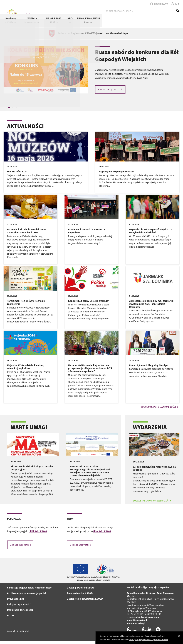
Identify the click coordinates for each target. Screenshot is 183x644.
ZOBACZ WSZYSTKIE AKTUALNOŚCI (160, 410)
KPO (147, 23)
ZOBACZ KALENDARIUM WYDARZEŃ (152, 504)
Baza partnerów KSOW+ (80, 596)
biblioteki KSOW (38, 534)
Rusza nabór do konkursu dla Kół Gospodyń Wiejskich (137, 59)
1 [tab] (9, 110)
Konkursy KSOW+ (88, 23)
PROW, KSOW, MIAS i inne (166, 23)
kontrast (158, 4)
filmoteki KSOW (102, 534)
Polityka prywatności (19, 607)
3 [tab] (16, 110)
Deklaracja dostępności (20, 613)
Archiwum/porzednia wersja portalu (27, 596)
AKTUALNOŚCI (25, 129)
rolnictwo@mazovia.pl (147, 620)
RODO (11, 618)
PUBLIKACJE (14, 522)
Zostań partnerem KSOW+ (81, 591)
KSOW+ (72, 23)
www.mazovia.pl (136, 626)
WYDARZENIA (150, 430)
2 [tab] (13, 110)
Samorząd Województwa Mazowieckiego (29, 591)
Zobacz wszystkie (21, 548)
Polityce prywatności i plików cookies (149, 639)
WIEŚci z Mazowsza (110, 23)
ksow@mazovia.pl (137, 623)
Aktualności (58, 21)
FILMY (70, 522)
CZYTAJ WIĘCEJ (111, 92)
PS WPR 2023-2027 (132, 23)
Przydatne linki (15, 602)
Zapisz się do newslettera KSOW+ (85, 602)
